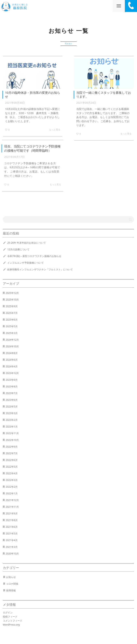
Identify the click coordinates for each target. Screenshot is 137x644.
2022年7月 (12, 453)
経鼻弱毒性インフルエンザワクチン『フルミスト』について (40, 269)
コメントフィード (13, 621)
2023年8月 (12, 387)
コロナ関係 (12, 584)
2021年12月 (12, 500)
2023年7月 (12, 393)
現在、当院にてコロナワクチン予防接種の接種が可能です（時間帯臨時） (32, 148)
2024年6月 (12, 360)
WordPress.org (11, 625)
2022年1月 (12, 493)
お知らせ (11, 577)
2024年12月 (12, 340)
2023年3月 (12, 413)
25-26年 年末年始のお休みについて (27, 243)
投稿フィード (10, 617)
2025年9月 (12, 306)
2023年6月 (12, 400)
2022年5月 (12, 467)
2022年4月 (12, 473)
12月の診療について (18, 249)
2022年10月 (12, 440)
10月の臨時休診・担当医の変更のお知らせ (33, 95)
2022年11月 (12, 433)
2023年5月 (12, 407)
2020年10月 (12, 554)
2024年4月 (12, 366)
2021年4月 (12, 540)
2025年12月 (12, 293)
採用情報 (11, 590)
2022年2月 (12, 487)
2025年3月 (12, 333)
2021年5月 (12, 534)
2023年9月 (12, 380)
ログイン (8, 613)
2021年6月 (12, 527)
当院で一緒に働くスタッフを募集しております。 (104, 95)
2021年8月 (12, 520)
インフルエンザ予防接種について (25, 263)
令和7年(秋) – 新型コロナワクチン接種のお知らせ (34, 256)
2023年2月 (12, 420)
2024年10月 (12, 346)
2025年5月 (12, 326)
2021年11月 (12, 507)
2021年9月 (12, 513)
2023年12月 (12, 373)
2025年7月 (12, 313)
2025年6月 (12, 320)
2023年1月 (12, 427)
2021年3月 (12, 547)
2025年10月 (12, 300)
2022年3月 (12, 480)
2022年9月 (12, 447)
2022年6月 (12, 460)
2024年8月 (12, 353)
